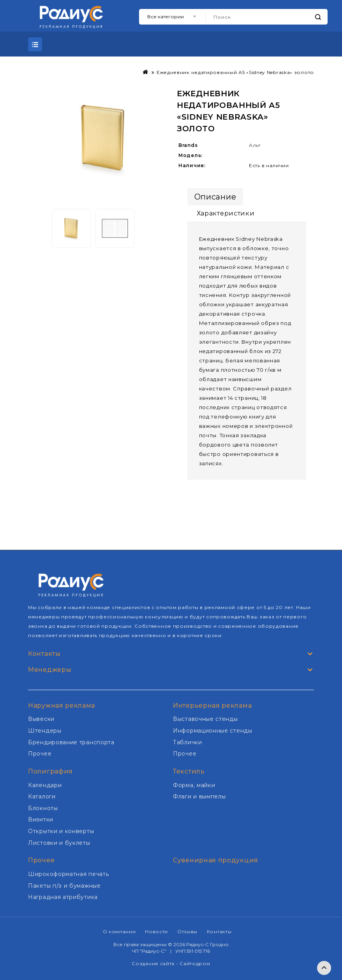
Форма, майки (194, 785)
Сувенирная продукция (216, 860)
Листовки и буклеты (59, 843)
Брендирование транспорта (71, 742)
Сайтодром (195, 963)
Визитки (41, 819)
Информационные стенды (213, 731)
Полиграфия (50, 771)
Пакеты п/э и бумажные (64, 886)
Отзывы (187, 931)
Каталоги (42, 796)
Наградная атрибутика (63, 897)
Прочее (40, 754)
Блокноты (43, 808)
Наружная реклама (62, 705)
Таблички (188, 742)
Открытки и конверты (61, 831)
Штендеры (45, 731)
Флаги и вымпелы (199, 796)
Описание (215, 197)
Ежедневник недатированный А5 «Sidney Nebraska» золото (235, 72)
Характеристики (226, 213)
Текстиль (189, 771)
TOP (324, 968)
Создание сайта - (156, 963)
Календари (45, 785)
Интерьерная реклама (212, 705)
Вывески (41, 719)
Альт (255, 145)
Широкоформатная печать (68, 874)
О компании (119, 931)
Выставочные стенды (205, 719)
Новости (156, 931)
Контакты (219, 931)
